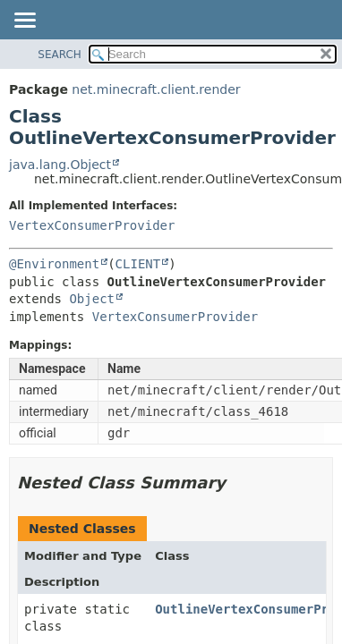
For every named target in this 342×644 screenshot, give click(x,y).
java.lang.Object (60, 165)
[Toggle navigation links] (24, 21)
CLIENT (138, 264)
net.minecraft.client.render (156, 89)
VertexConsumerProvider (92, 225)
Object (92, 299)
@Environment (54, 264)
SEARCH (60, 55)
